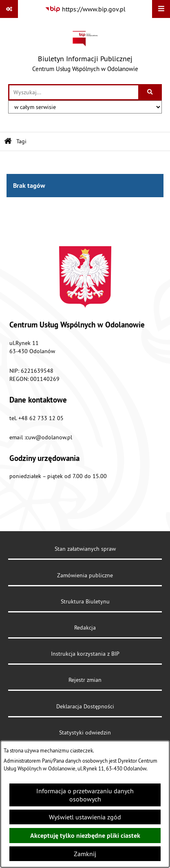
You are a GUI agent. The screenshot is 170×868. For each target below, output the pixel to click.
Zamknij (85, 854)
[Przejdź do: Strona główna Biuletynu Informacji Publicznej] (8, 141)
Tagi (21, 141)
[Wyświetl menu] (161, 9)
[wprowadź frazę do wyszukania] (74, 92)
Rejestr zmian (85, 680)
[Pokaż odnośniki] (9, 9)
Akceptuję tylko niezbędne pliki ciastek (85, 836)
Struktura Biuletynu (85, 601)
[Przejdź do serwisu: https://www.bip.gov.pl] (85, 9)
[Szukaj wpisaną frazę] (151, 92)
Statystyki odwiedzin (85, 732)
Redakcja (85, 628)
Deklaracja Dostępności (85, 706)
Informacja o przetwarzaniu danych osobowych (85, 795)
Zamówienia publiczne (85, 575)
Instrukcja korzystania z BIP (85, 654)
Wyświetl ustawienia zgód (85, 817)
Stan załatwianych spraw (85, 549)
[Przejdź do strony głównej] (85, 51)
